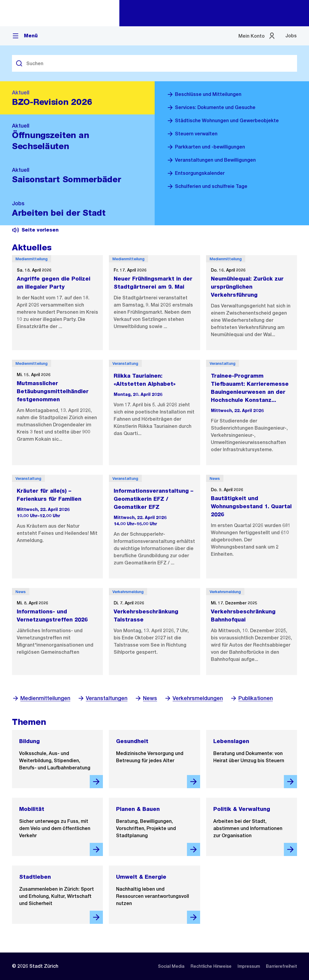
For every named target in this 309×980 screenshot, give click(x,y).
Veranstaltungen (102, 698)
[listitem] (171, 966)
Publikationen (251, 698)
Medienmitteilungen (41, 698)
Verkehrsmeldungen (194, 698)
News (146, 698)
